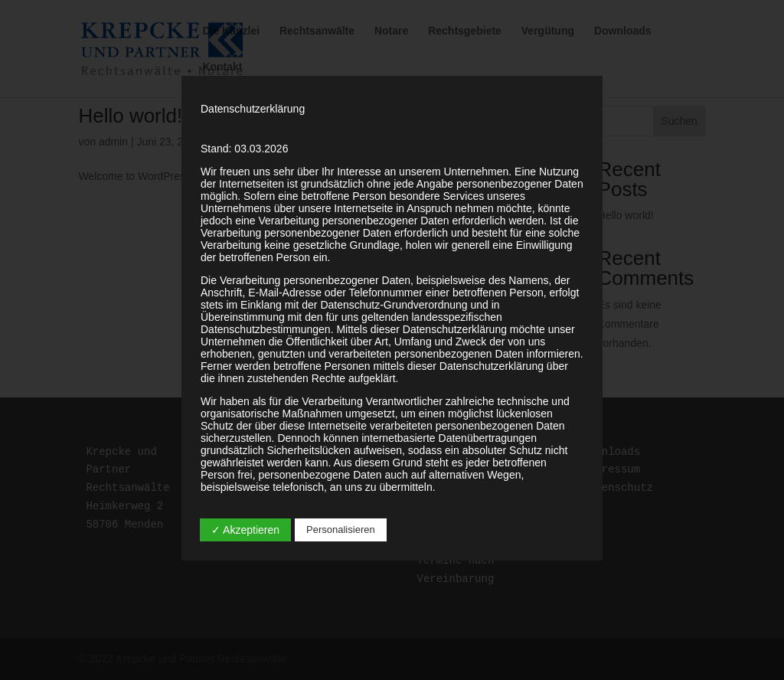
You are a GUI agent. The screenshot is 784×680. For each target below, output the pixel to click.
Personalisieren (341, 530)
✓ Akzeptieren (245, 530)
